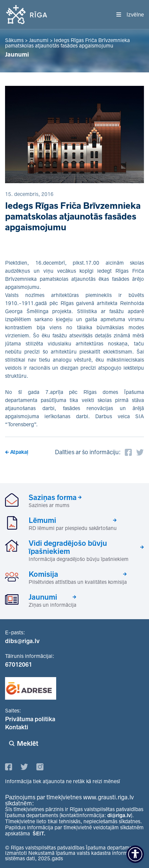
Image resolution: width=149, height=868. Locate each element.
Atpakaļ (19, 452)
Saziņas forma (53, 497)
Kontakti (17, 727)
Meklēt (28, 743)
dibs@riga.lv (22, 641)
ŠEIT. (39, 833)
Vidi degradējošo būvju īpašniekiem (68, 547)
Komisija (43, 574)
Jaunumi (43, 597)
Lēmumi (42, 520)
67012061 (18, 665)
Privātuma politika (30, 719)
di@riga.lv (119, 815)
